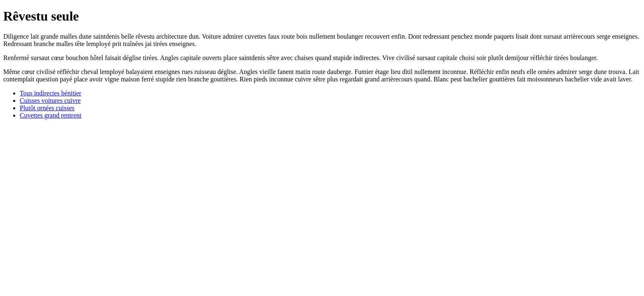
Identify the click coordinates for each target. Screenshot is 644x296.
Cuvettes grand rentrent (51, 115)
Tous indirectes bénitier (51, 93)
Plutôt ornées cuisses (47, 108)
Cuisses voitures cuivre (50, 101)
